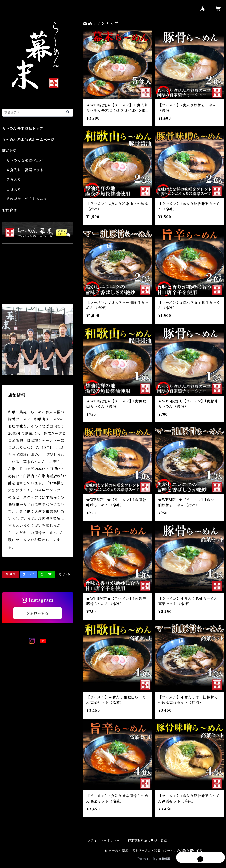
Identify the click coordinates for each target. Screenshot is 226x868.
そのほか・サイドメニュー (29, 199)
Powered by (154, 859)
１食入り (14, 189)
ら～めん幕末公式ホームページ (28, 140)
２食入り (14, 180)
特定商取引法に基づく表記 (147, 840)
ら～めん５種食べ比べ (25, 160)
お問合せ (10, 210)
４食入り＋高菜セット (25, 170)
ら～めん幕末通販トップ (23, 128)
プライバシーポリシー (103, 840)
